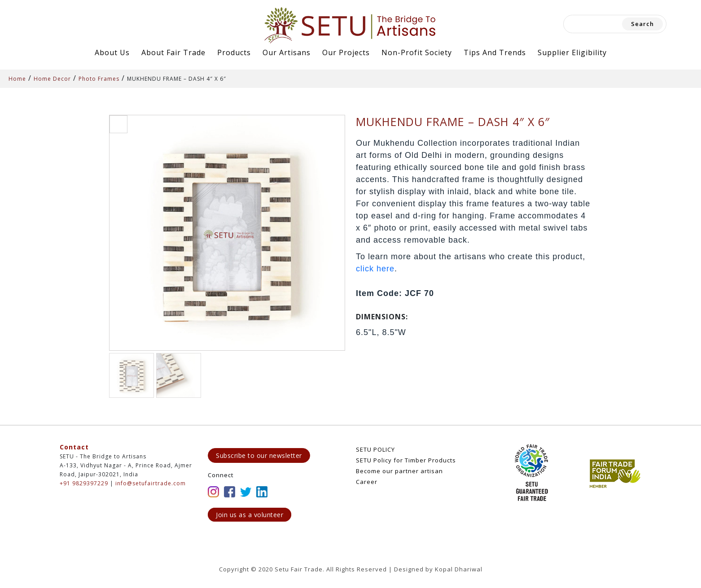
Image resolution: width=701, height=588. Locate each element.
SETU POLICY (375, 449)
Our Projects (346, 52)
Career (367, 482)
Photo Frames (99, 79)
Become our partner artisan (399, 471)
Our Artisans (287, 52)
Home (17, 79)
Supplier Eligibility (572, 52)
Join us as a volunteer (250, 515)
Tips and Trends (495, 52)
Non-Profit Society (417, 52)
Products (234, 52)
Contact (74, 447)
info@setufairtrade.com (151, 483)
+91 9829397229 (84, 483)
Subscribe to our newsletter (259, 455)
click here (375, 269)
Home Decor (52, 79)
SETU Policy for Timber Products (406, 460)
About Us (112, 52)
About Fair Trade (173, 52)
